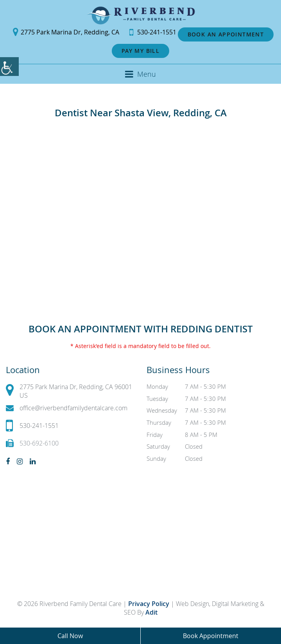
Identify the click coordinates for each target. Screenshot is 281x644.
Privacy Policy (149, 604)
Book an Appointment (226, 34)
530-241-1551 (153, 32)
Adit (151, 612)
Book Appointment (211, 636)
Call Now (70, 636)
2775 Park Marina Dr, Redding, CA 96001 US (69, 391)
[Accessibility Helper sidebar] (9, 67)
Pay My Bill (140, 51)
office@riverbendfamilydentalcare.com (67, 408)
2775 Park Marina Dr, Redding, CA (66, 32)
